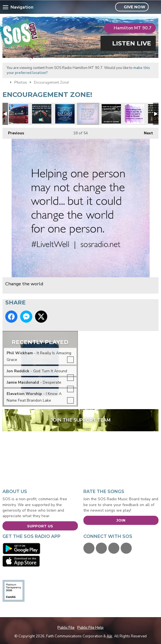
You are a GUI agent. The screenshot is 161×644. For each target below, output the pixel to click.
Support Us (40, 526)
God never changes (65, 114)
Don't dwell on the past (134, 114)
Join (121, 520)
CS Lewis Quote (111, 114)
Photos (21, 83)
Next (146, 132)
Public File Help (90, 628)
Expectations (42, 114)
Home (5, 82)
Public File (66, 628)
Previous (13, 132)
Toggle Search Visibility (155, 7)
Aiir (109, 636)
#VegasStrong (19, 114)
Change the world (88, 114)
